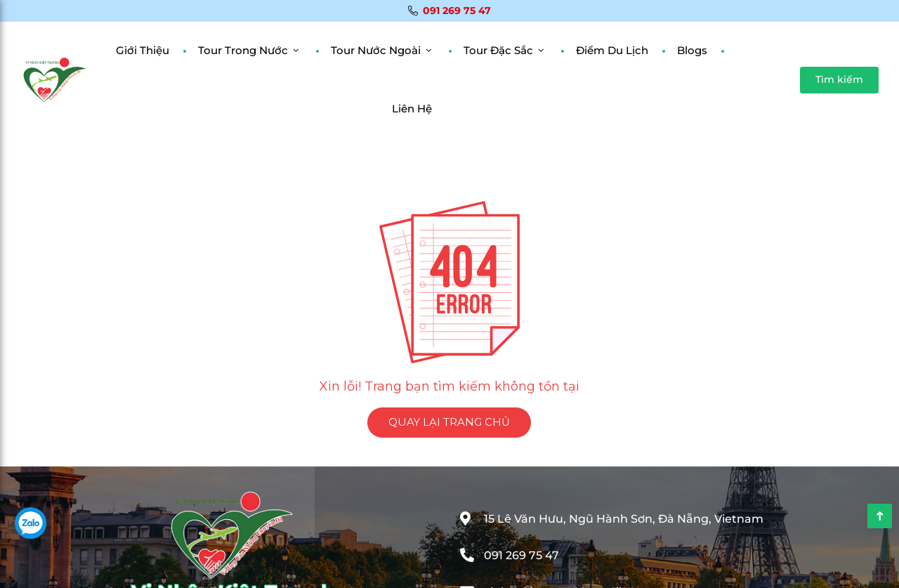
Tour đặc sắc (498, 50)
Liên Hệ (412, 109)
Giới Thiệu (143, 50)
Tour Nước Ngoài (376, 50)
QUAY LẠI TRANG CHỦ (449, 422)
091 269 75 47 (449, 11)
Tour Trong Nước (243, 50)
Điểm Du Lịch (612, 50)
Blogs (692, 50)
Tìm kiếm (839, 79)
